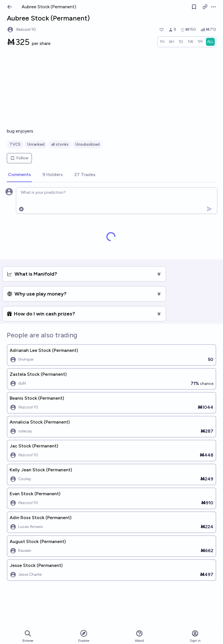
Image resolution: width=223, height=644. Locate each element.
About (139, 636)
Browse (28, 636)
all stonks (60, 144)
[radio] (162, 42)
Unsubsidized (87, 144)
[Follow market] (194, 7)
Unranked (36, 144)
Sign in (195, 636)
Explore (84, 636)
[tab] (19, 175)
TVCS (15, 144)
